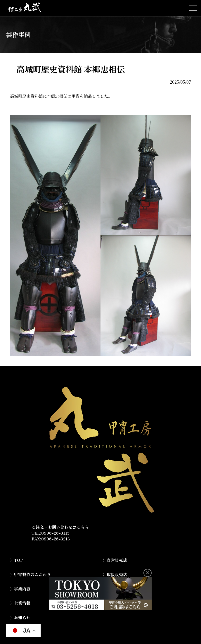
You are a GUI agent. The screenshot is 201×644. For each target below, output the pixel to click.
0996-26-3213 (56, 539)
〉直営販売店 (115, 560)
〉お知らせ (20, 617)
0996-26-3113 (55, 533)
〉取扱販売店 (115, 574)
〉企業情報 (20, 603)
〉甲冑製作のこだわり (30, 574)
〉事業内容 (20, 589)
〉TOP (17, 560)
